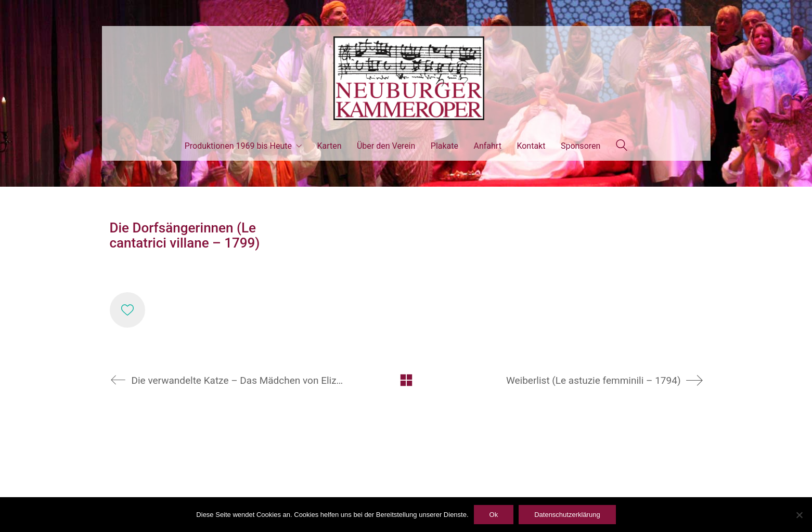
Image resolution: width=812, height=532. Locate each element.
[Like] (127, 310)
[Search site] (622, 147)
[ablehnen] (799, 515)
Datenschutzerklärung (567, 515)
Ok (494, 515)
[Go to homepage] (406, 78)
